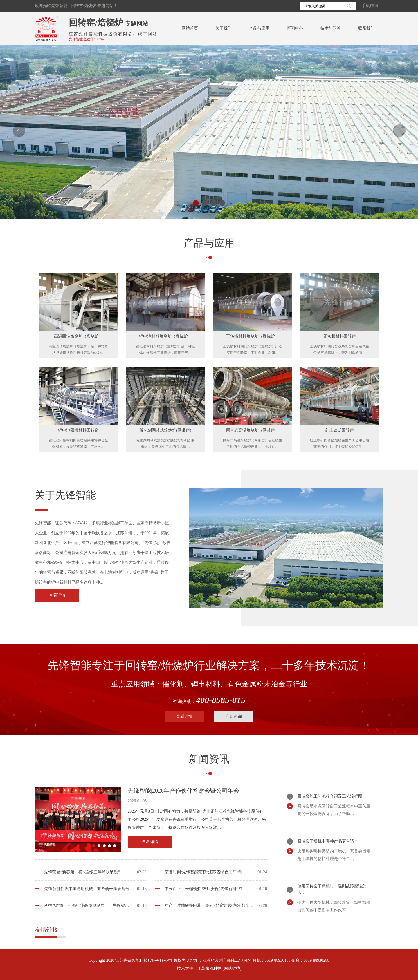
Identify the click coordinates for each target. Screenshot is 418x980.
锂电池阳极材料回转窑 (78, 430)
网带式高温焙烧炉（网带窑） (253, 430)
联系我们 (366, 28)
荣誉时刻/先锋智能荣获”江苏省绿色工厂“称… (206, 872)
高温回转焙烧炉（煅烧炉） (78, 336)
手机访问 (370, 6)
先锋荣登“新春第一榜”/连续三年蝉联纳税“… (84, 872)
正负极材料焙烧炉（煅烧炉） (253, 336)
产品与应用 (259, 28)
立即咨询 (234, 717)
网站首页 (190, 28)
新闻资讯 (209, 759)
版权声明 (181, 960)
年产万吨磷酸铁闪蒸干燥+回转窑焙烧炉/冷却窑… (209, 906)
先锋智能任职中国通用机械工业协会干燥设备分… (89, 889)
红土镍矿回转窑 (340, 430)
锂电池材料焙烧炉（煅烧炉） (165, 336)
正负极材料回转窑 (340, 336)
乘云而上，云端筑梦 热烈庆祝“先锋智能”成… (206, 889)
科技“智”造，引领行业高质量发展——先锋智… (87, 906)
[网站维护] (232, 969)
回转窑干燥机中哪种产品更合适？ (328, 841)
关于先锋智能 (65, 495)
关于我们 (224, 28)
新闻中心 (295, 28)
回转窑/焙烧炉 (96, 22)
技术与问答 (331, 28)
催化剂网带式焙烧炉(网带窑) (165, 430)
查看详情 (57, 595)
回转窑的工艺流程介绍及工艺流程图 (330, 796)
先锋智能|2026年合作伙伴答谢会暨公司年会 (183, 791)
